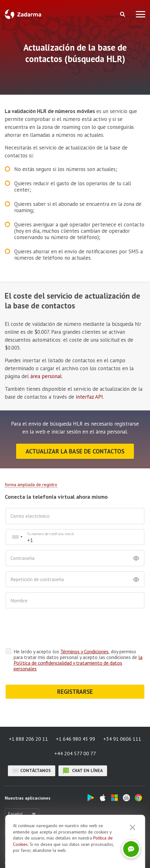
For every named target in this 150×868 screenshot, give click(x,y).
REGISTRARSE (75, 692)
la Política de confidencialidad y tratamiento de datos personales (78, 663)
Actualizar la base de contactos (75, 451)
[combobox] (17, 537)
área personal (46, 376)
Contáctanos (32, 771)
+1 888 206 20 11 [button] (28, 739)
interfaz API (89, 397)
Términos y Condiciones (84, 651)
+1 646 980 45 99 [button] (75, 739)
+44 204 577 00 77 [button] (75, 753)
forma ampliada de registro (31, 485)
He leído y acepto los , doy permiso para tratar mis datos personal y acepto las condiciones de (78, 660)
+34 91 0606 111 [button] (122, 739)
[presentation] (54, 629)
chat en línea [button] (83, 771)
